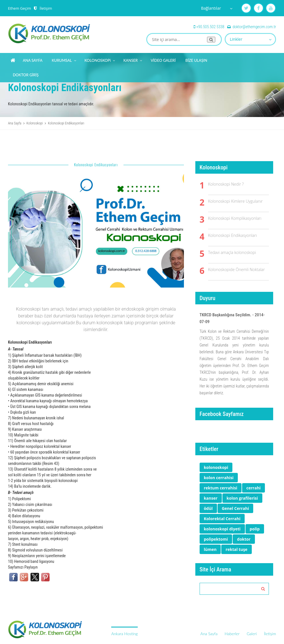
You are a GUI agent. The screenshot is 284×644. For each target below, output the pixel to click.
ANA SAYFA (33, 60)
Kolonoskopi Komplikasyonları (235, 218)
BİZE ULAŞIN (196, 60)
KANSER (133, 59)
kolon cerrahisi (219, 478)
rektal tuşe (236, 549)
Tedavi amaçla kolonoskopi (232, 252)
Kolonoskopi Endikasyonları (233, 235)
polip (255, 529)
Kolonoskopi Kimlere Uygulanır (236, 201)
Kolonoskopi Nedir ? (226, 184)
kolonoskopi (216, 467)
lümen (210, 549)
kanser (211, 498)
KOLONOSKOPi (100, 59)
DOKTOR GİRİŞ (26, 75)
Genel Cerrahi (236, 508)
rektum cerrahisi (221, 488)
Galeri (252, 634)
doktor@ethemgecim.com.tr (254, 27)
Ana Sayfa (15, 123)
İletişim (46, 8)
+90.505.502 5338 (210, 27)
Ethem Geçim (20, 8)
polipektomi (216, 539)
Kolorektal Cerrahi (222, 519)
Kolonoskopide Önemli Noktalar (237, 269)
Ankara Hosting (124, 634)
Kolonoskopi (35, 123)
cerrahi (253, 488)
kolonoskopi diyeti (222, 529)
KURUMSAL (64, 59)
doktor (244, 539)
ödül (208, 508)
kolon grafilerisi (242, 498)
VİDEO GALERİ (163, 60)
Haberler (232, 634)
